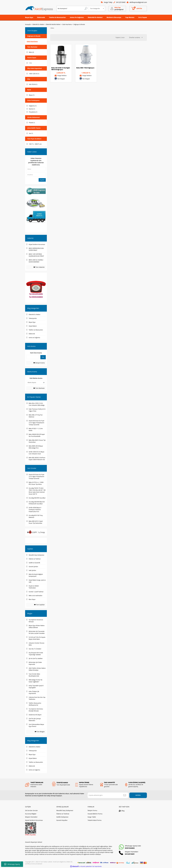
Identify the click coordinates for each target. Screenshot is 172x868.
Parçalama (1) (33, 112)
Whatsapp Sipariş (12, 864)
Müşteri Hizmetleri (31, 817)
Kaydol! (42, 180)
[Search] (73, 9)
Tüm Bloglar (40, 732)
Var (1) (31, 133)
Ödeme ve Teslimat (63, 814)
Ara (43, 357)
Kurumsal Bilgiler (31, 814)
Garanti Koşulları (62, 820)
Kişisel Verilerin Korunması (34, 820)
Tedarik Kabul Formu (95, 820)
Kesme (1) (32, 109)
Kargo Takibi (92, 817)
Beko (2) (31, 52)
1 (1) (30, 63)
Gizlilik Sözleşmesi (62, 817)
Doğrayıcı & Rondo (79, 24)
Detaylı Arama (39, 363)
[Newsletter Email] (108, 795)
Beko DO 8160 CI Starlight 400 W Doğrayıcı (61, 69)
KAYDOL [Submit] (138, 795)
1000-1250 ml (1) (34, 74)
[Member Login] (117, 9)
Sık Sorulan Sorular (31, 810)
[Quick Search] (32, 357)
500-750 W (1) (33, 84)
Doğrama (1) (33, 106)
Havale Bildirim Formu (95, 814)
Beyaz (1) (32, 95)
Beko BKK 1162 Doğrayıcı (85, 68)
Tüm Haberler (39, 267)
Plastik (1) (32, 123)
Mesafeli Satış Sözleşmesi (65, 810)
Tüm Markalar (39, 388)
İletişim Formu (92, 810)
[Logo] (39, 9)
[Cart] (138, 9)
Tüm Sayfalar (39, 605)
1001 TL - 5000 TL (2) (35, 144)
